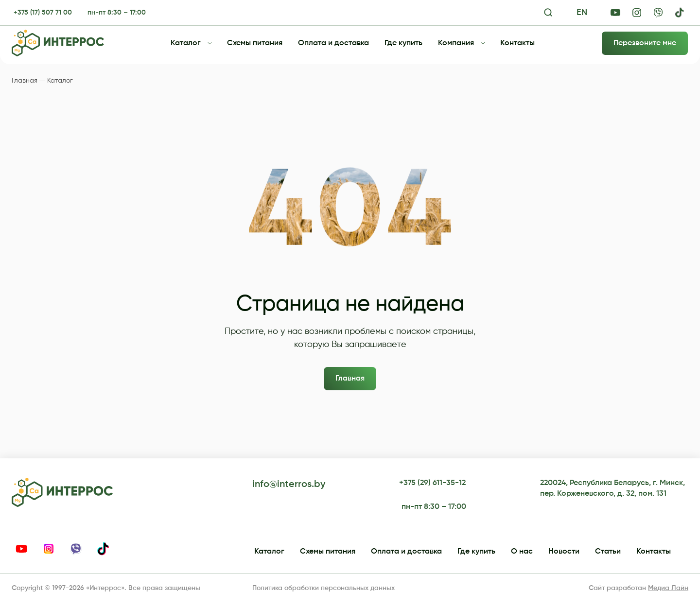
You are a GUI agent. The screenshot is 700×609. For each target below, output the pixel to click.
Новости (564, 552)
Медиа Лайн (668, 588)
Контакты (517, 43)
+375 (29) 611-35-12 (432, 483)
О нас (522, 552)
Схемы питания (255, 43)
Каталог (186, 43)
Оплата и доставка (333, 43)
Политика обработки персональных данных (324, 588)
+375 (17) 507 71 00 (43, 13)
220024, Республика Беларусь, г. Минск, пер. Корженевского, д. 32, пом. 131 (612, 488)
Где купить (403, 43)
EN (582, 13)
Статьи (608, 552)
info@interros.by (289, 485)
